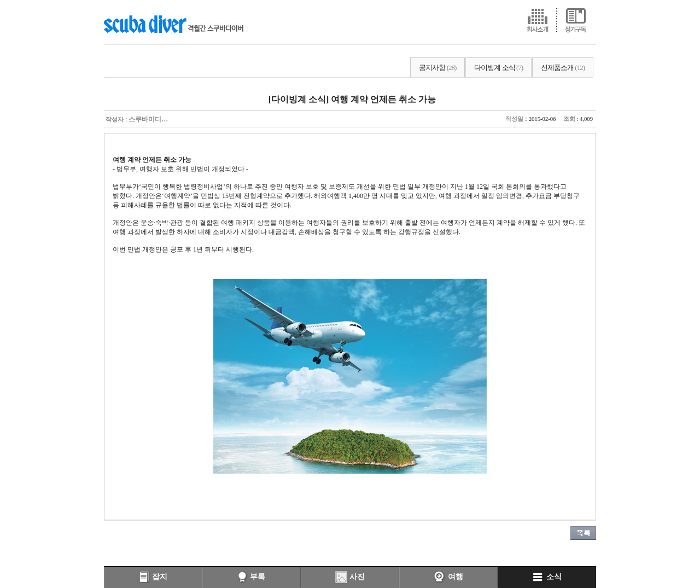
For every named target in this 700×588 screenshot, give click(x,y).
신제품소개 (563, 68)
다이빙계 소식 (498, 68)
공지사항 (437, 68)
